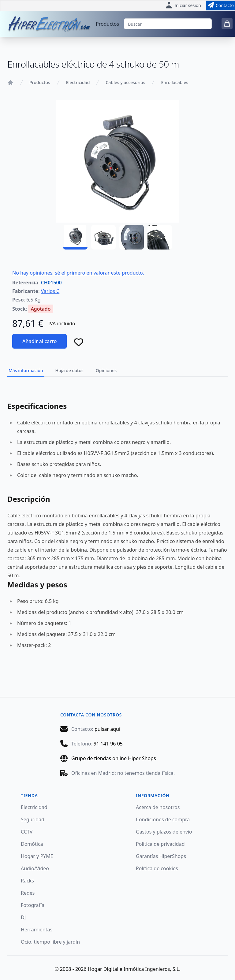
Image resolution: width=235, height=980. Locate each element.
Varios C (50, 291)
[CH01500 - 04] (160, 237)
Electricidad (78, 82)
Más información (26, 370)
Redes (28, 893)
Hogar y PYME (37, 856)
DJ (23, 917)
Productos (107, 24)
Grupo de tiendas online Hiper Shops (114, 758)
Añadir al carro (39, 341)
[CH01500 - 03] (132, 237)
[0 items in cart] (227, 24)
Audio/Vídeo (35, 868)
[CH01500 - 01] (75, 237)
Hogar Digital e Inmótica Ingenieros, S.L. (134, 969)
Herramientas (37, 930)
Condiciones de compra (163, 819)
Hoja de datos (69, 370)
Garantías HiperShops (161, 856)
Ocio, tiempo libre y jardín (50, 942)
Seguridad (33, 819)
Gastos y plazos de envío (164, 832)
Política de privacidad (160, 844)
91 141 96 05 (108, 744)
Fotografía (33, 905)
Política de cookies (157, 868)
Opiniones (106, 370)
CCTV (27, 832)
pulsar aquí (107, 729)
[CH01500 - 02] (103, 237)
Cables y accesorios (125, 82)
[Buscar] (168, 24)
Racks (27, 881)
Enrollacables (175, 82)
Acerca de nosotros (158, 807)
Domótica (32, 844)
